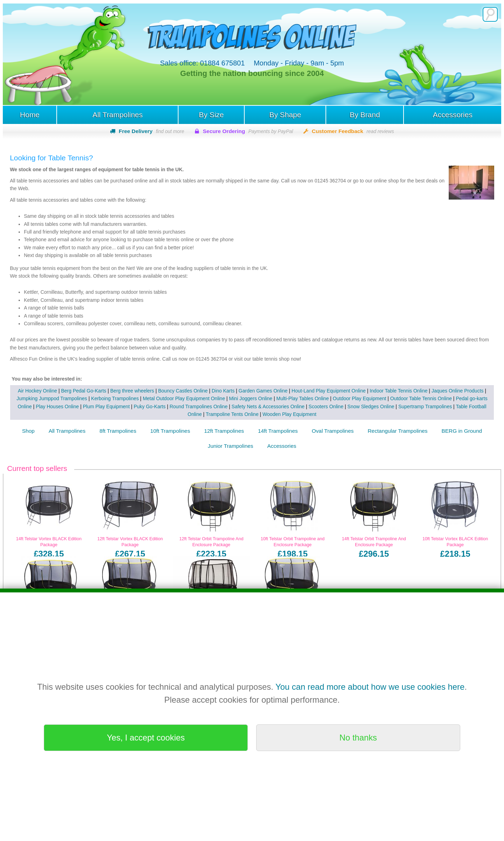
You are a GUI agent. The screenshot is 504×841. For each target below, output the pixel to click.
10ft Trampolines (170, 431)
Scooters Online (326, 406)
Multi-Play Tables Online (303, 399)
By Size (211, 115)
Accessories (453, 115)
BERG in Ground (462, 431)
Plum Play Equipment (106, 406)
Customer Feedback (353, 131)
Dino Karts (223, 391)
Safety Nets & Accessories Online (268, 406)
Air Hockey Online (37, 391)
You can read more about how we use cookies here (370, 687)
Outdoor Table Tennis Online (421, 399)
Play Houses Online (57, 406)
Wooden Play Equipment (289, 414)
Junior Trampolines (231, 446)
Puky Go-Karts (150, 406)
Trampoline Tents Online (232, 414)
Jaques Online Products (458, 391)
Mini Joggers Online (251, 399)
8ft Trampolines (118, 431)
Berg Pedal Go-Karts (83, 391)
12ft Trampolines (224, 431)
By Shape (285, 115)
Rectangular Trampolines (397, 431)
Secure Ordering (248, 131)
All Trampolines (117, 115)
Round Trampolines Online (198, 406)
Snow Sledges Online (371, 406)
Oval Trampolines (333, 431)
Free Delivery (151, 131)
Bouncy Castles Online (183, 391)
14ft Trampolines (278, 431)
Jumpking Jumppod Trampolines (52, 399)
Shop (28, 431)
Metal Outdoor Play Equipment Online (184, 399)
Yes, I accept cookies (146, 738)
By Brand (365, 115)
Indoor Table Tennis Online (398, 391)
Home (29, 115)
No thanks (358, 738)
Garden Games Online (263, 391)
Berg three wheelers (132, 391)
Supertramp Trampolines (425, 406)
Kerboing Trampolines (115, 399)
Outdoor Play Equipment (360, 399)
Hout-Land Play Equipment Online (329, 391)
